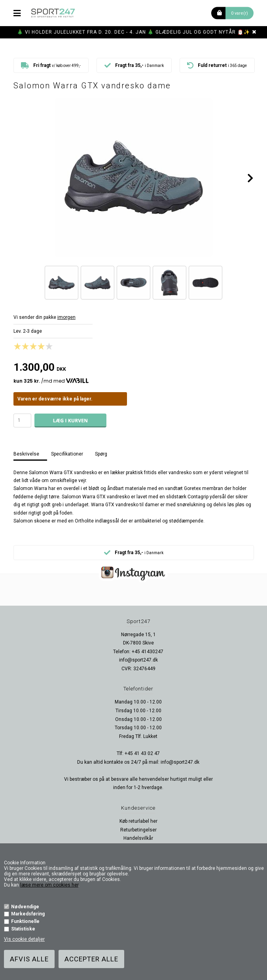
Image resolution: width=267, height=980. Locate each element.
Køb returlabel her (138, 821)
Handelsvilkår (138, 838)
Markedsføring (28, 914)
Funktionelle (25, 921)
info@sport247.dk (138, 660)
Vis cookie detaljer (24, 939)
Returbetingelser (138, 830)
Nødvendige (25, 907)
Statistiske (23, 929)
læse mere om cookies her (49, 885)
